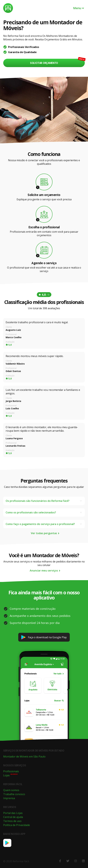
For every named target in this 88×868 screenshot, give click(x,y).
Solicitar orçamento (44, 63)
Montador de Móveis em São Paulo (24, 757)
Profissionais (11, 771)
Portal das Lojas (13, 813)
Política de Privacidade (17, 825)
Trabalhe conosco (14, 794)
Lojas (6, 775)
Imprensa (9, 798)
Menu (79, 8)
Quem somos (11, 790)
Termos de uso (12, 821)
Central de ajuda (13, 817)
